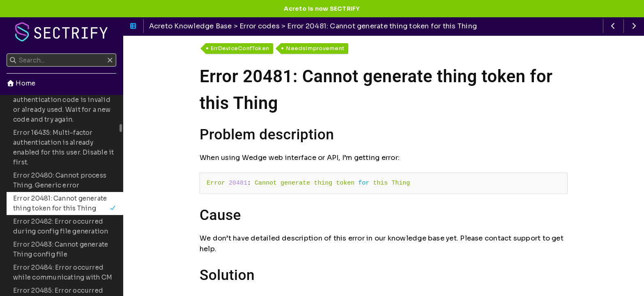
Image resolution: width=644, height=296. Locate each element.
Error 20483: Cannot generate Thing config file (61, 249)
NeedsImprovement (315, 48)
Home (21, 83)
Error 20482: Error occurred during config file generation (61, 226)
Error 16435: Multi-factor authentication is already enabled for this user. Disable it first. (64, 147)
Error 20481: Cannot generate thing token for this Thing (65, 203)
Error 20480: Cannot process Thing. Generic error (60, 180)
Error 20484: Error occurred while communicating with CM (63, 272)
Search (7, 54)
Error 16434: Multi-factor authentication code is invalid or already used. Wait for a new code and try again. (62, 105)
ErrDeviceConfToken (240, 48)
